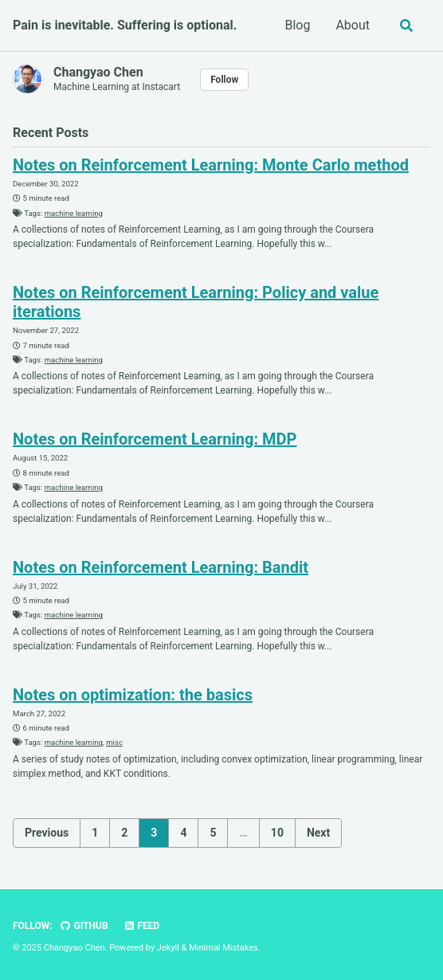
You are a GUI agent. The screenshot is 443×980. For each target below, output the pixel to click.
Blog (297, 25)
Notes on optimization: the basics (133, 695)
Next (318, 833)
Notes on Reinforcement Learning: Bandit (161, 567)
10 (277, 833)
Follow (224, 80)
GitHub (84, 926)
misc (114, 742)
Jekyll (168, 948)
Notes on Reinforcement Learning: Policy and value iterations (196, 302)
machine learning (74, 213)
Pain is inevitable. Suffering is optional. (125, 25)
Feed (142, 926)
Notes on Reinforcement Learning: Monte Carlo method (211, 165)
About (353, 25)
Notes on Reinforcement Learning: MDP (155, 439)
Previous (47, 833)
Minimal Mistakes (223, 948)
